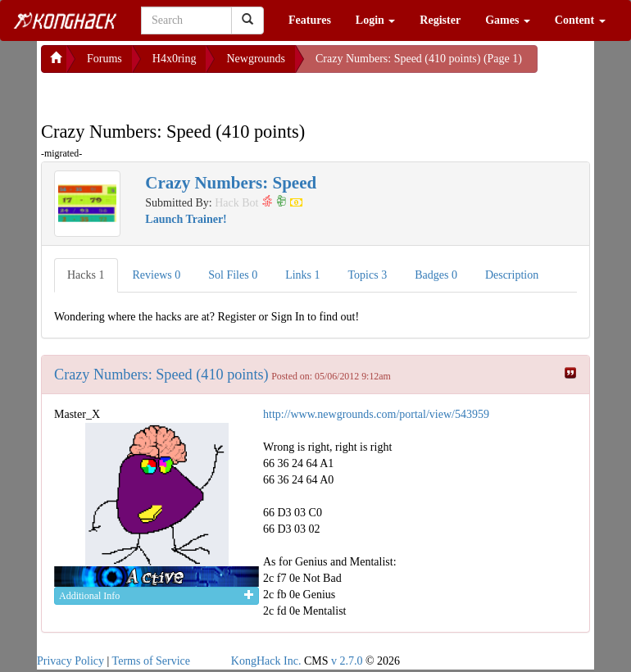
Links (302, 275)
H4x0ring (175, 59)
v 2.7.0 (347, 661)
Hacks (86, 275)
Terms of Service (151, 661)
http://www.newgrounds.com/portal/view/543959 (376, 414)
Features (310, 20)
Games (508, 20)
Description (512, 275)
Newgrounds (256, 59)
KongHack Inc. (266, 661)
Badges (436, 275)
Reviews (157, 275)
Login (376, 20)
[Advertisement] (172, 93)
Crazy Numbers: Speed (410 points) (161, 375)
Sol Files (233, 275)
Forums (104, 59)
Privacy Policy (70, 661)
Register (440, 20)
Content (580, 20)
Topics (368, 275)
